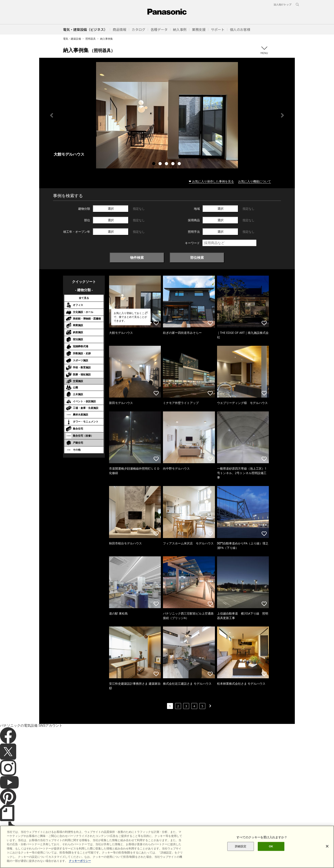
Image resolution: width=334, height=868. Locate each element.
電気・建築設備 (72, 39)
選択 (111, 209)
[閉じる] (327, 852)
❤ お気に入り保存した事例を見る (211, 181)
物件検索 (137, 258)
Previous (52, 115)
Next (282, 115)
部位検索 (197, 258)
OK (271, 852)
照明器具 (91, 39)
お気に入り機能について (255, 181)
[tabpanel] (167, 115)
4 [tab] (173, 164)
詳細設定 (241, 852)
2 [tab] (161, 164)
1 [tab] (154, 164)
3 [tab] (167, 164)
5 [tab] (180, 164)
